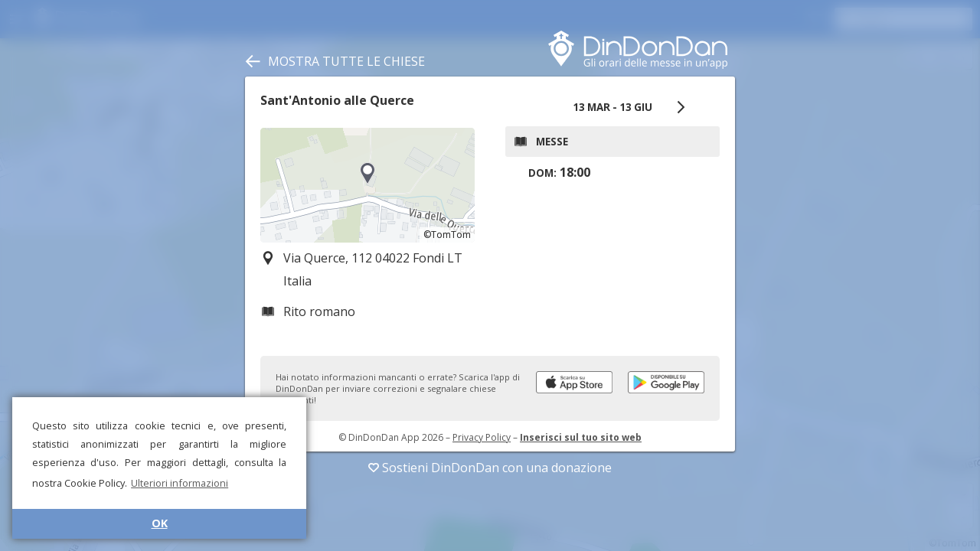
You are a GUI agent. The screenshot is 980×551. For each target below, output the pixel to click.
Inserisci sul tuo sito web (581, 437)
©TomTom (447, 235)
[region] (367, 185)
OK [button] (160, 523)
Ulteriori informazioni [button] (180, 483)
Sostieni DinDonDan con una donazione (490, 468)
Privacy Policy (482, 437)
